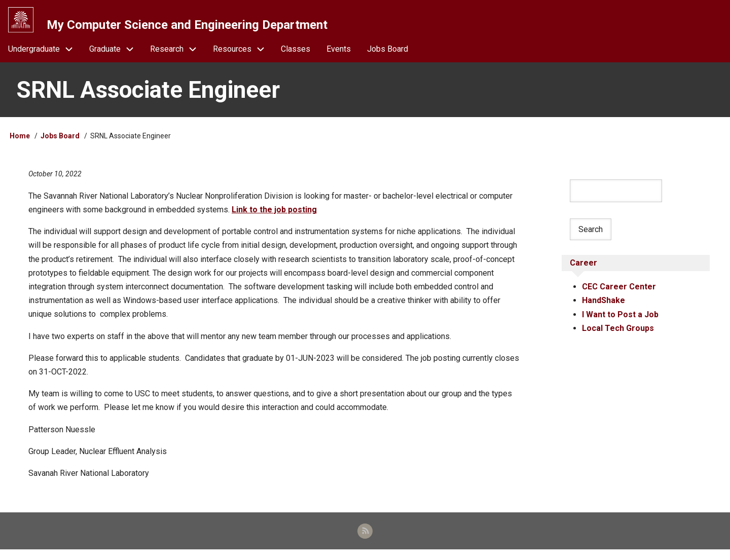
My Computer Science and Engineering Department (190, 25)
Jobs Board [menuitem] (388, 57)
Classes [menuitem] (296, 57)
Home (20, 143)
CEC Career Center (619, 295)
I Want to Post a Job (620, 323)
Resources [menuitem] (243, 57)
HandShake (604, 309)
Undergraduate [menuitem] (45, 57)
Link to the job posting (274, 217)
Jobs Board (60, 143)
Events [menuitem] (339, 57)
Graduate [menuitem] (116, 57)
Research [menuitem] (177, 57)
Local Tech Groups (618, 337)
